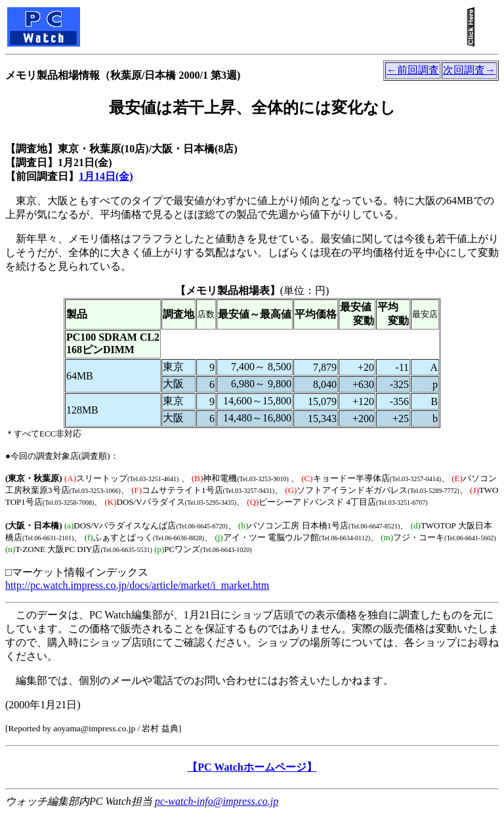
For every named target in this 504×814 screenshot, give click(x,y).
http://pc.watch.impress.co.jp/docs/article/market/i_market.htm (137, 585)
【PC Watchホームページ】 (252, 767)
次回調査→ (469, 70)
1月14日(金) (106, 176)
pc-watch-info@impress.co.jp (217, 801)
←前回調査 (413, 70)
